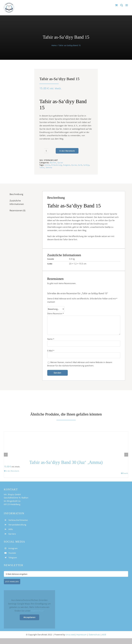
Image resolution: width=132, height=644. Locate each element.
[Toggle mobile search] (122, 5)
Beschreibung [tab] (16, 194)
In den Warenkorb (67, 151)
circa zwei (70, 635)
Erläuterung (57, 165)
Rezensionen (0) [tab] (18, 210)
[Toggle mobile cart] (116, 5)
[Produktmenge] (46, 151)
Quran (60, 163)
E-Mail (51, 351)
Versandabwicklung (17, 525)
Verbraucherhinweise (18, 520)
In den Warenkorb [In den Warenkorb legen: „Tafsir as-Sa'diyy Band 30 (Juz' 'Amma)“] (12, 471)
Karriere (12, 534)
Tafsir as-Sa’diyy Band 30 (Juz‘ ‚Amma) (66, 462)
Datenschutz (37, 611)
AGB (104, 635)
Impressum (81, 635)
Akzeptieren (29, 617)
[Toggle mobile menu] (127, 5)
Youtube (12, 553)
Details (125, 473)
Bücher (53, 163)
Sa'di (80, 165)
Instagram (13, 548)
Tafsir (42, 167)
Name (51, 339)
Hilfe (11, 529)
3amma (49, 167)
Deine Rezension (56, 313)
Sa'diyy (86, 165)
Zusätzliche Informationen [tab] (17, 202)
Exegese (67, 165)
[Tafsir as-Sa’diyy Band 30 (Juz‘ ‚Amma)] (66, 444)
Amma (47, 165)
